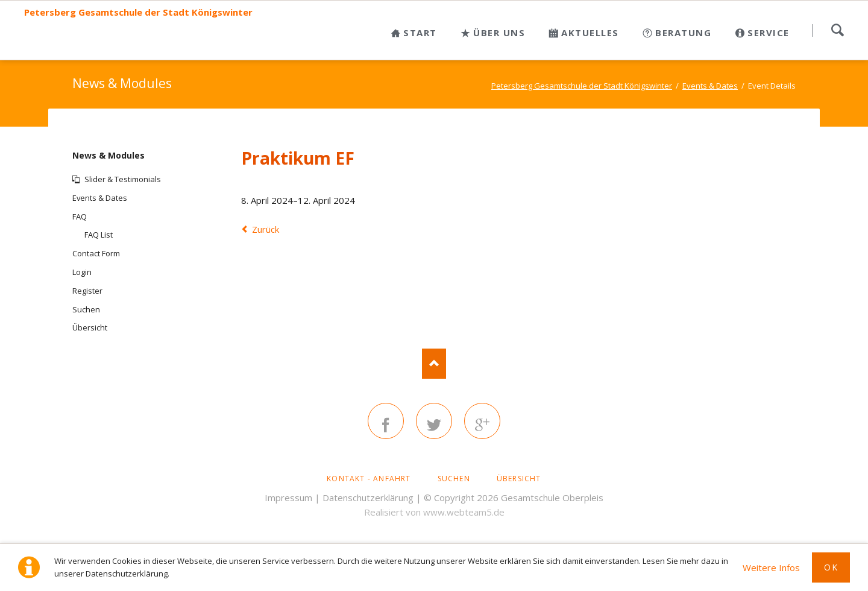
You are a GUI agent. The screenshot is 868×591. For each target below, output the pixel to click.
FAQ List (99, 235)
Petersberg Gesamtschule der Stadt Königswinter (138, 12)
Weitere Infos (771, 567)
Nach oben (434, 364)
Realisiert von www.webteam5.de (434, 512)
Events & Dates (100, 198)
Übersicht (90, 327)
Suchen (837, 30)
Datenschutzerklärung (368, 498)
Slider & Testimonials (123, 179)
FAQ (80, 216)
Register (87, 291)
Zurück (266, 229)
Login (82, 272)
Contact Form (96, 253)
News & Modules (108, 155)
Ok (831, 567)
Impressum (288, 498)
